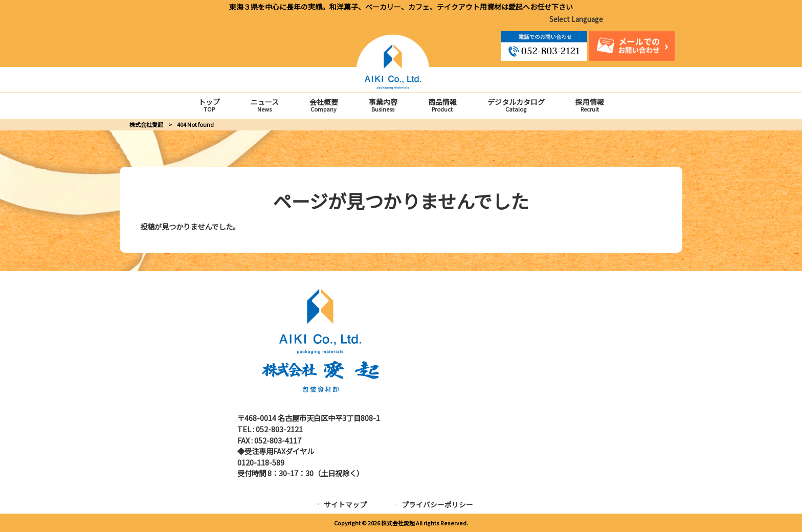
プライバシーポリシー (437, 504)
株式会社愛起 (146, 124)
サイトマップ (345, 504)
